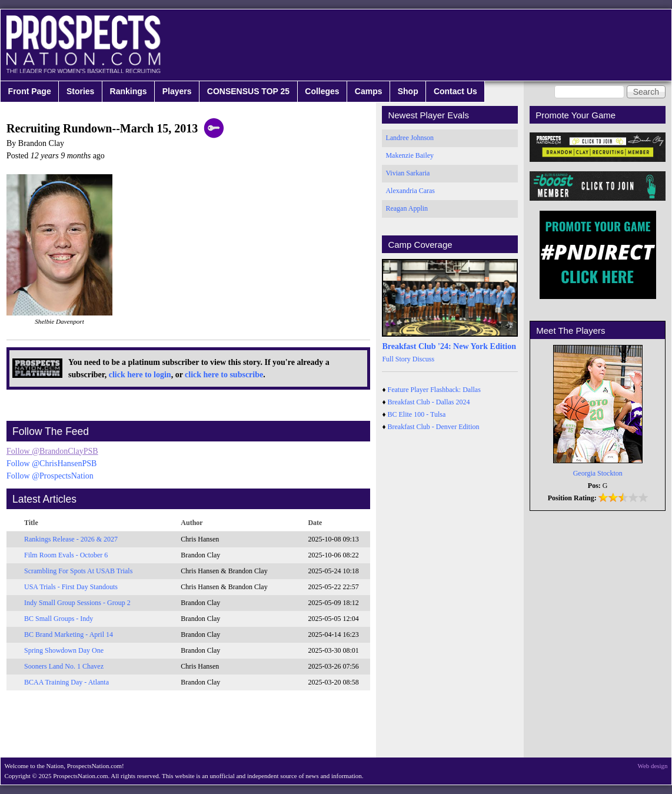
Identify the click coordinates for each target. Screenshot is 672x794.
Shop (408, 91)
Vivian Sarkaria (407, 173)
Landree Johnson (410, 138)
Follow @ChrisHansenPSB (51, 464)
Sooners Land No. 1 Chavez (64, 666)
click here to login (140, 375)
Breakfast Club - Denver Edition (434, 427)
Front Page (30, 91)
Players (177, 91)
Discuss (423, 359)
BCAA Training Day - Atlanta (66, 682)
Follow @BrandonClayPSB (52, 451)
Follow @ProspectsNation (50, 476)
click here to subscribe (224, 375)
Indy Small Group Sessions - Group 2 (77, 603)
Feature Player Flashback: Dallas (434, 390)
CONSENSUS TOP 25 (248, 91)
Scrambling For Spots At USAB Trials (78, 571)
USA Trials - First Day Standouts (71, 587)
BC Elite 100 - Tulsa (417, 414)
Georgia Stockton (598, 473)
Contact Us (455, 91)
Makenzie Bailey (410, 155)
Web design (653, 766)
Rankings (129, 91)
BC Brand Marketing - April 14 (69, 634)
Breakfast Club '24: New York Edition (449, 346)
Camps (369, 91)
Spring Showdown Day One (64, 650)
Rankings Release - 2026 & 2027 (71, 539)
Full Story (396, 359)
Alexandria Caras (410, 191)
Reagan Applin (407, 208)
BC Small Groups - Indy (59, 619)
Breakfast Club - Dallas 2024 (429, 402)
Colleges (322, 91)
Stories (80, 91)
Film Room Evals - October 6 (66, 555)
